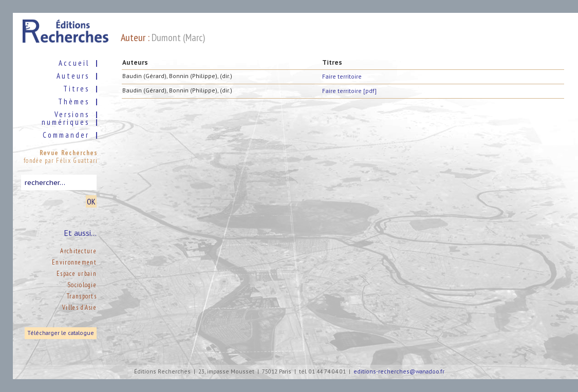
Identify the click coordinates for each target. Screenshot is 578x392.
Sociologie (82, 285)
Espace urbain (77, 274)
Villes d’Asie (79, 307)
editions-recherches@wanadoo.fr (399, 372)
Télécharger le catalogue (61, 333)
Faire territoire (342, 76)
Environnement (74, 262)
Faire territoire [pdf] (349, 91)
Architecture (78, 251)
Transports (82, 296)
